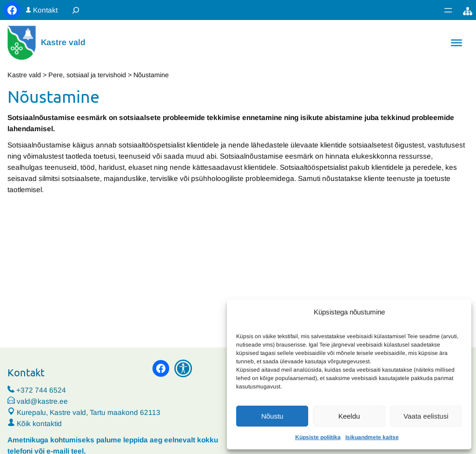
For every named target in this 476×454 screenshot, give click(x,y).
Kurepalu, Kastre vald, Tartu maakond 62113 (84, 412)
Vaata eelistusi (426, 416)
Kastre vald (63, 42)
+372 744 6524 (41, 390)
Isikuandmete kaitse (372, 437)
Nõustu (272, 416)
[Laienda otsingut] (76, 10)
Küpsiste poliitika (318, 437)
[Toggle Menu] (456, 43)
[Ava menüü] (448, 10)
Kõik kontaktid (39, 424)
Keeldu (349, 416)
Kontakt (45, 10)
